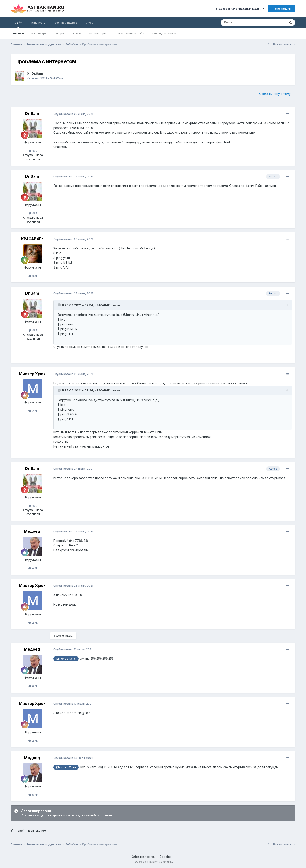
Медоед (32, 531)
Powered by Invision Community (153, 862)
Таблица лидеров (164, 33)
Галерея (60, 33)
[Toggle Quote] (59, 305)
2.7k (33, 411)
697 (33, 151)
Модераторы (97, 33)
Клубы (89, 23)
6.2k (33, 568)
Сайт (18, 24)
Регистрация (282, 9)
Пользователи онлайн (129, 33)
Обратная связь (144, 857)
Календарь (39, 33)
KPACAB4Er (32, 239)
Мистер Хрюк (32, 374)
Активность (37, 23)
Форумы (18, 33)
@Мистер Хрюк (66, 659)
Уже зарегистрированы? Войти (240, 9)
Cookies (165, 857)
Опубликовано (73, 114)
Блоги (77, 33)
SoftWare (57, 78)
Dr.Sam (37, 74)
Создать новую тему (275, 94)
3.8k (33, 276)
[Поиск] (244, 23)
